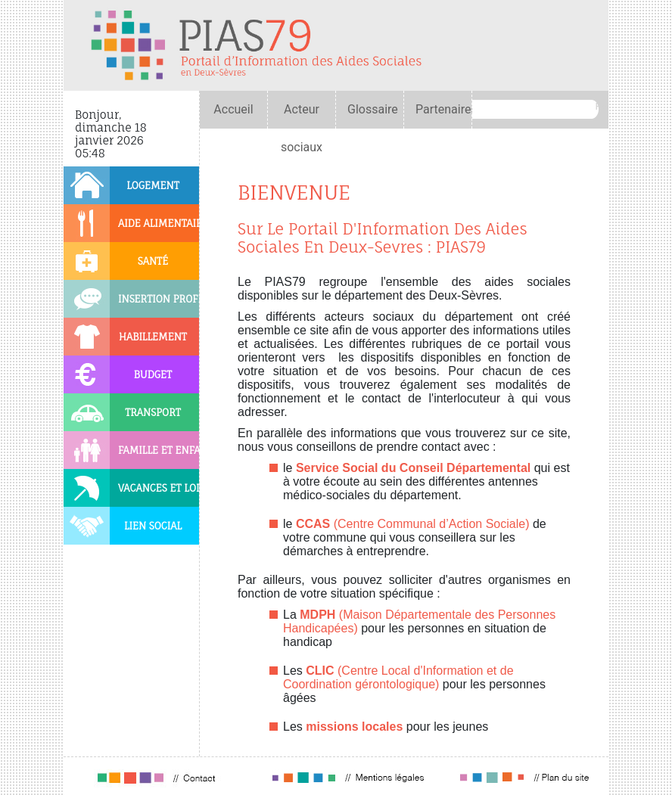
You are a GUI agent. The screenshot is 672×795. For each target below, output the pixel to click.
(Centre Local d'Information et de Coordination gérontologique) (398, 677)
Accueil (233, 109)
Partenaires (446, 109)
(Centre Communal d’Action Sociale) (413, 524)
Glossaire (373, 109)
